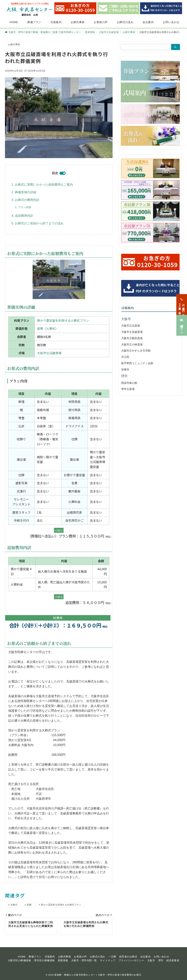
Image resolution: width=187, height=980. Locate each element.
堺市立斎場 (128, 389)
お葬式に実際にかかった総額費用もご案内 (44, 185)
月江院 (125, 357)
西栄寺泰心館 (129, 383)
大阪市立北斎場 (131, 326)
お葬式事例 (14, 44)
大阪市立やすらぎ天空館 (136, 351)
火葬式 (14, 905)
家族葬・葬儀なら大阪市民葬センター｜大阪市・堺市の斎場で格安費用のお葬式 (98, 975)
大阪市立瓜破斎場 (49, 353)
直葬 (29, 905)
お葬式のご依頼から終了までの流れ (39, 223)
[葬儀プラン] (182, 320)
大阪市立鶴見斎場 (132, 338)
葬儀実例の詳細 (26, 192)
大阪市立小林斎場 (132, 344)
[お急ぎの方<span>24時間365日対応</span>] (182, 300)
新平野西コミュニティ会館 (137, 363)
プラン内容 (25, 207)
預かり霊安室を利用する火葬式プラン (63, 320)
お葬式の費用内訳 (27, 200)
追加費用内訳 (24, 216)
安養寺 (125, 370)
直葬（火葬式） (48, 328)
